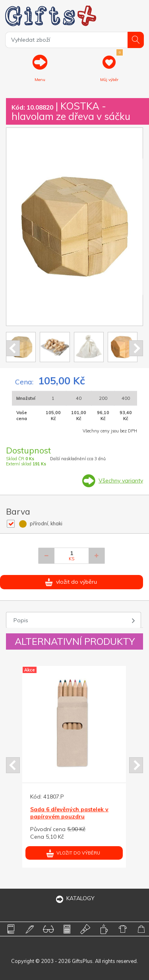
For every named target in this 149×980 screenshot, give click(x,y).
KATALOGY (75, 898)
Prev (13, 348)
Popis (21, 620)
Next (136, 348)
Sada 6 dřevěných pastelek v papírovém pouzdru (69, 813)
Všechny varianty (121, 480)
